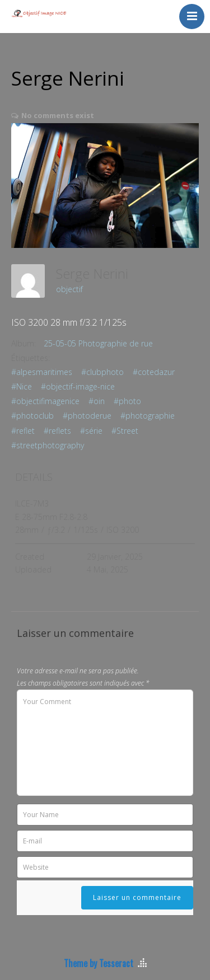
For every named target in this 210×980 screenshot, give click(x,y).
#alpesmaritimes (42, 372)
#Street (125, 431)
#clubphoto (102, 372)
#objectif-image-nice (78, 386)
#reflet (23, 431)
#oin (97, 401)
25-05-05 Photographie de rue (98, 343)
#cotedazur (154, 372)
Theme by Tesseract (99, 963)
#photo (127, 401)
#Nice (22, 386)
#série (91, 431)
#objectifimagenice (45, 401)
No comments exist (58, 115)
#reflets (57, 431)
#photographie (148, 416)
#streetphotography (48, 445)
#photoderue (87, 416)
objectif (69, 289)
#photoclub (32, 416)
